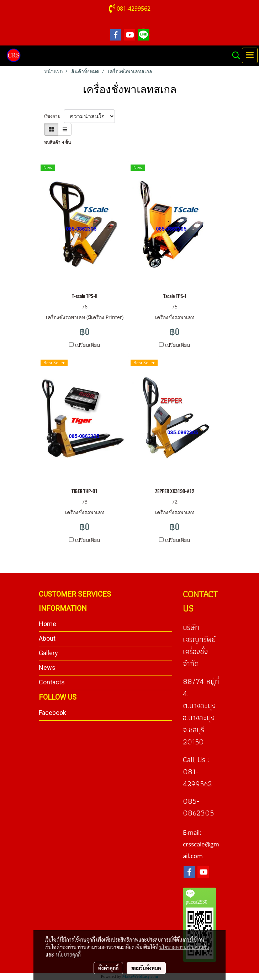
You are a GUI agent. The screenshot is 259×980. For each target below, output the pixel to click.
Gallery (48, 653)
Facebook (52, 713)
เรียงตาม (54, 116)
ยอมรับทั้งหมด (146, 968)
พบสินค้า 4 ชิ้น (57, 142)
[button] (234, 55)
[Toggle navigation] (250, 55)
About (47, 638)
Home (47, 624)
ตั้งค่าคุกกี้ (108, 968)
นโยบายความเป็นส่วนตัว (184, 947)
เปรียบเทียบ (88, 345)
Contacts (52, 682)
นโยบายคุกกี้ (68, 954)
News (47, 667)
